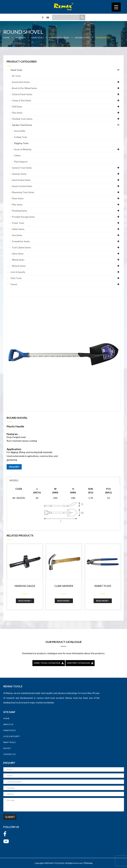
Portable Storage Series (66, 217)
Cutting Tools (21, 137)
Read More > (25, 601)
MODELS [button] (14, 480)
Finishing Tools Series (66, 119)
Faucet (65, 284)
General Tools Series (66, 168)
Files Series (66, 113)
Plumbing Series (66, 211)
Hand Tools (65, 70)
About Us (8, 724)
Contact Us (9, 754)
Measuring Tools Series (66, 192)
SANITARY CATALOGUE (80, 663)
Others (17, 155)
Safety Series (66, 229)
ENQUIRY (14, 467)
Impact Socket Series (66, 186)
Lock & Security (65, 272)
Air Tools (16, 76)
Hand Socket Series (66, 180)
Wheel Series (66, 260)
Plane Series (66, 198)
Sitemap (88, 863)
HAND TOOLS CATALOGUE (49, 663)
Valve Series (66, 254)
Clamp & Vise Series (66, 100)
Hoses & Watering (67, 149)
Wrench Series (66, 266)
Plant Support (21, 162)
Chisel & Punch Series (66, 94)
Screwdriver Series (66, 241)
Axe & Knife (20, 131)
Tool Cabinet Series (66, 248)
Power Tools (66, 223)
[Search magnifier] (82, 17)
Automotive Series (66, 82)
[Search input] (67, 17)
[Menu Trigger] (116, 7)
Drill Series (66, 107)
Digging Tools (21, 143)
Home (6, 718)
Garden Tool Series (66, 125)
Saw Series (66, 235)
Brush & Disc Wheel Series (66, 88)
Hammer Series (66, 174)
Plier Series (66, 205)
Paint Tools (65, 278)
